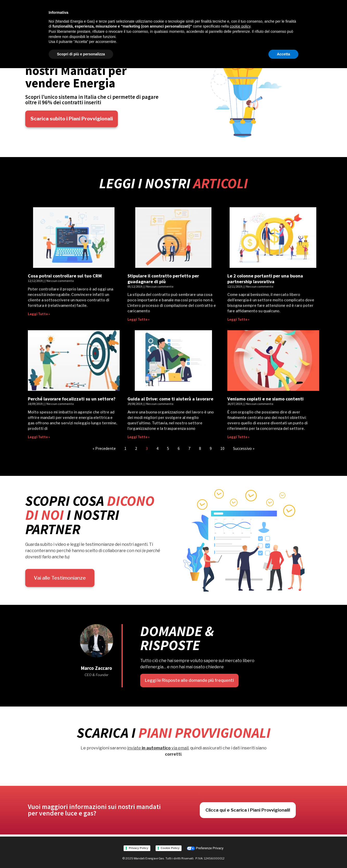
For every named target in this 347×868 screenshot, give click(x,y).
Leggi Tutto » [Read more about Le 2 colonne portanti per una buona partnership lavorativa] (238, 319)
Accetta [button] (283, 54)
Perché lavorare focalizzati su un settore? (72, 399)
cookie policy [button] (240, 26)
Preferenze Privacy (205, 848)
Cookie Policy (170, 847)
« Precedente (104, 448)
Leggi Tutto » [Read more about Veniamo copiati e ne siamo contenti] (238, 437)
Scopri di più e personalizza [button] (81, 54)
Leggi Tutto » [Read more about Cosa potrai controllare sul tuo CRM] (39, 314)
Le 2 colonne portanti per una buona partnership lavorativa (265, 279)
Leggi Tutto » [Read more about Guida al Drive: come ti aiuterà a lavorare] (139, 437)
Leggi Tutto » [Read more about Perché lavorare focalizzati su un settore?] (39, 437)
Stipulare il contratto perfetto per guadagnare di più (163, 279)
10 (222, 448)
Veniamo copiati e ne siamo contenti (265, 399)
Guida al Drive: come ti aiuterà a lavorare (170, 399)
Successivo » (244, 448)
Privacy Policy (139, 847)
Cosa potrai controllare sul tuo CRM (65, 276)
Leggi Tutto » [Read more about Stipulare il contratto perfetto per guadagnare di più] (139, 319)
